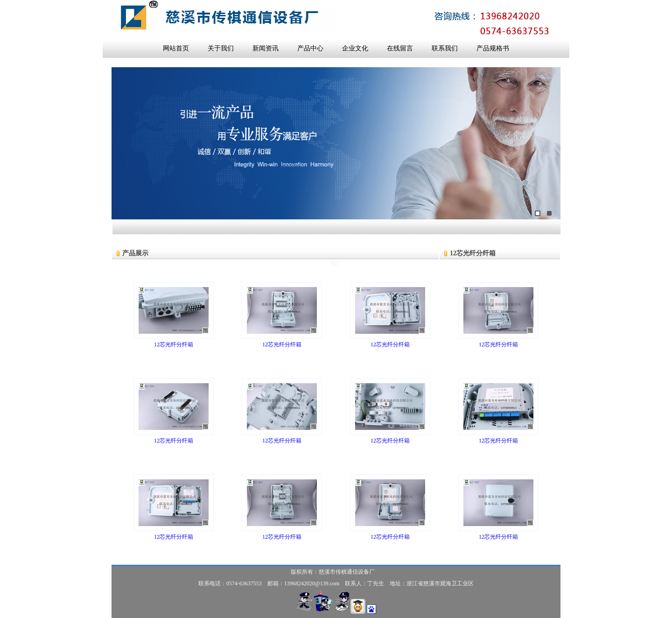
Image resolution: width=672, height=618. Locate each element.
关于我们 (221, 48)
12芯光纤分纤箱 (174, 344)
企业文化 (355, 48)
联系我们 (445, 48)
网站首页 (176, 48)
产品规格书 (493, 48)
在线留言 (400, 48)
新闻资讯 (266, 48)
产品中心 (310, 48)
